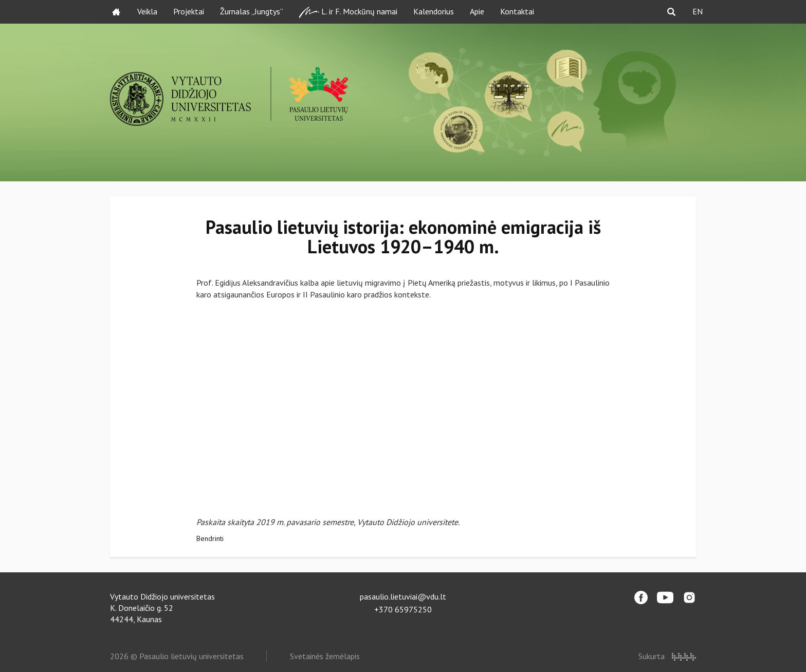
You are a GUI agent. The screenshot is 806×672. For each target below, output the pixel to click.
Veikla (147, 11)
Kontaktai (517, 11)
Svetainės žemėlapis (325, 656)
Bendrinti (210, 538)
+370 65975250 (403, 609)
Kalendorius (434, 11)
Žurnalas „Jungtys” (252, 11)
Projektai (189, 11)
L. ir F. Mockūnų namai (348, 12)
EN (698, 11)
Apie (477, 11)
